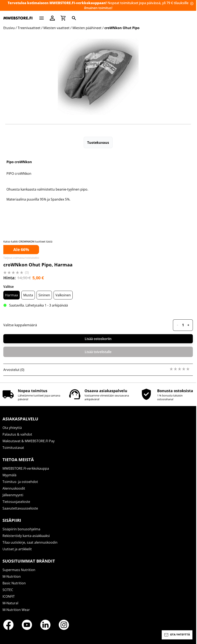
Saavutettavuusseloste (20, 508)
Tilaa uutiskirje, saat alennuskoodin (30, 542)
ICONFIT (9, 596)
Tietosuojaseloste (16, 502)
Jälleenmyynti (13, 495)
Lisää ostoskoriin (98, 339)
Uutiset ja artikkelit (17, 549)
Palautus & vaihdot (17, 434)
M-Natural (10, 603)
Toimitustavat (13, 448)
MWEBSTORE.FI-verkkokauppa (26, 468)
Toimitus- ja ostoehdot (20, 482)
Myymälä (9, 475)
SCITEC (8, 590)
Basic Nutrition (14, 583)
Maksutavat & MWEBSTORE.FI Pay (29, 441)
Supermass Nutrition (19, 570)
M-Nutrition (12, 576)
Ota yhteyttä (12, 428)
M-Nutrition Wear (16, 610)
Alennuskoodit (14, 488)
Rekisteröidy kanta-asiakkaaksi (26, 536)
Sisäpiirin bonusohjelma (21, 529)
